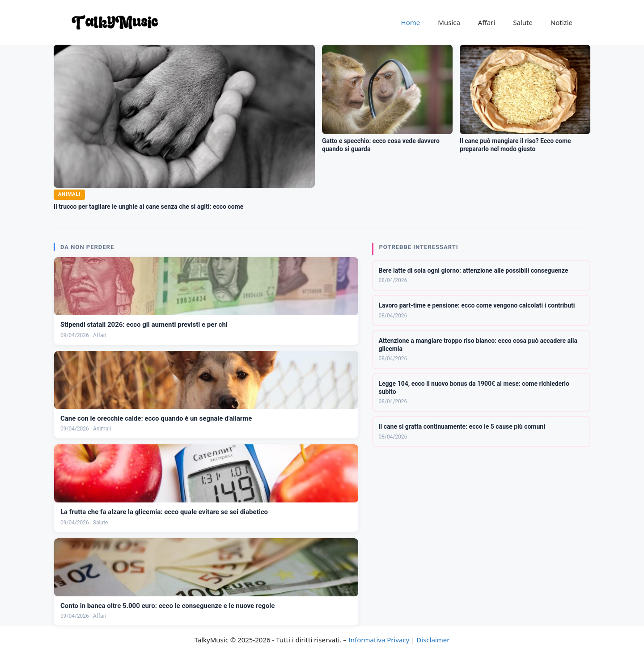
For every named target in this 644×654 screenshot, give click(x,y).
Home (411, 22)
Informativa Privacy (379, 640)
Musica (449, 22)
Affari (487, 22)
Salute (523, 22)
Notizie (561, 22)
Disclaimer (433, 640)
